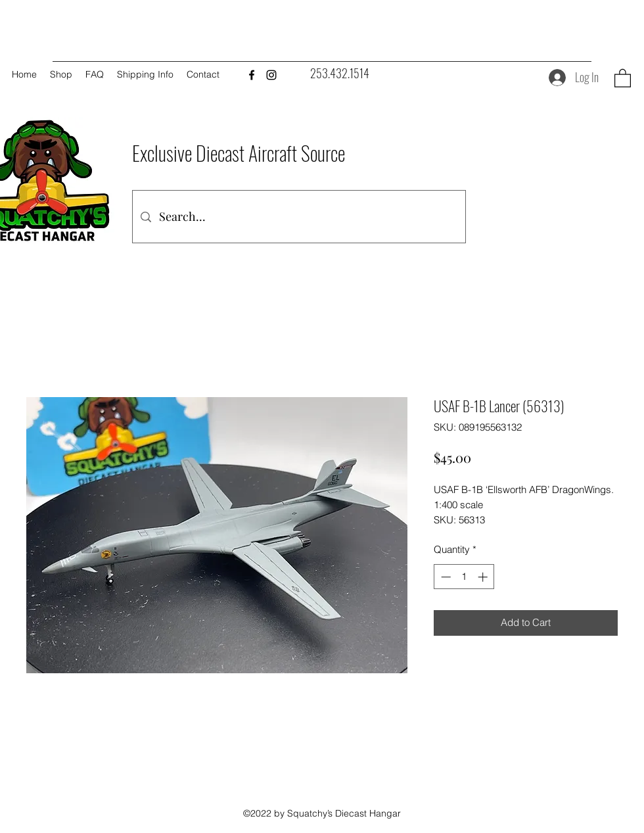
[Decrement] (445, 577)
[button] (623, 78)
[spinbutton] (464, 577)
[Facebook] (252, 75)
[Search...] (298, 217)
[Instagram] (271, 75)
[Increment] (484, 577)
